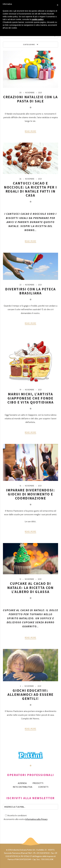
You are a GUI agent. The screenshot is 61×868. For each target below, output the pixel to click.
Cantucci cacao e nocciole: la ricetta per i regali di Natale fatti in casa (31, 189)
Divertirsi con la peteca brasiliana (31, 291)
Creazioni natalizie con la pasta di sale (31, 99)
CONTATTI (43, 787)
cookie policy (38, 19)
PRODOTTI (38, 783)
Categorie (29, 44)
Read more (31, 131)
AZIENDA (22, 783)
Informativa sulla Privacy (36, 819)
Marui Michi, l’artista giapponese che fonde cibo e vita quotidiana (31, 398)
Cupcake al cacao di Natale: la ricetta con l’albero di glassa (30, 588)
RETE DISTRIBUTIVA (23, 787)
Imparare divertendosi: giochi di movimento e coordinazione (30, 494)
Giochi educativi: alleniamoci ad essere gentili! (31, 694)
